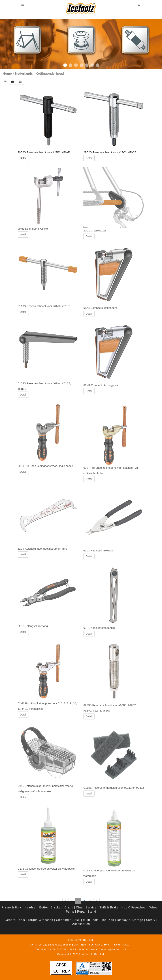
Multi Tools (91, 920)
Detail (23, 158)
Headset (30, 907)
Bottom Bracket (50, 907)
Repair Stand (87, 912)
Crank (69, 907)
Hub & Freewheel (134, 907)
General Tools (15, 920)
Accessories (81, 924)
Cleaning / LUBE (68, 920)
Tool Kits (108, 920)
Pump (70, 912)
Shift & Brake (109, 907)
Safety (151, 920)
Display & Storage (130, 920)
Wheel (154, 907)
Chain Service (86, 907)
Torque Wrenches (40, 920)
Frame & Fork (12, 907)
